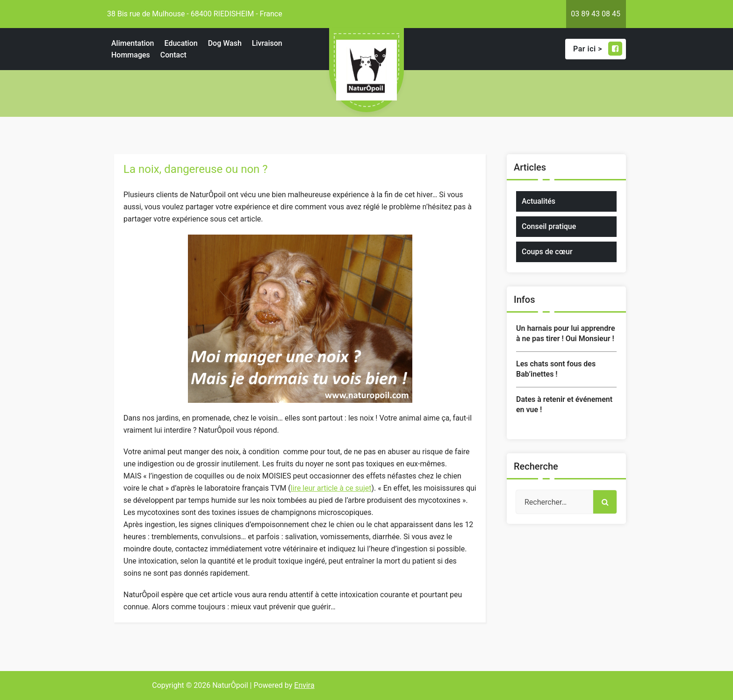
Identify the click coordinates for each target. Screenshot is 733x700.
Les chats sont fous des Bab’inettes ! (556, 369)
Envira (304, 685)
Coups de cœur (547, 252)
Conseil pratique (549, 226)
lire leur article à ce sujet (331, 488)
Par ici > (598, 49)
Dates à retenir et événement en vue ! (564, 404)
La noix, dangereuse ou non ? (196, 169)
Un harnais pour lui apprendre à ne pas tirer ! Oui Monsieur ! (566, 333)
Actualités (539, 201)
